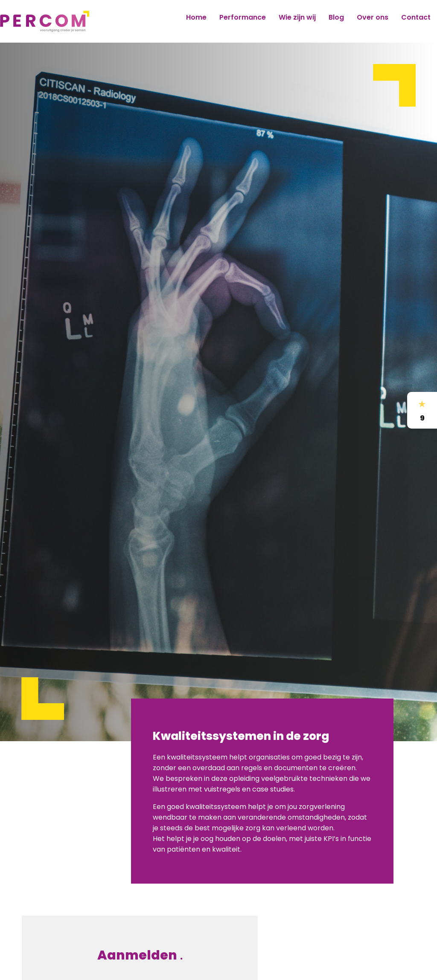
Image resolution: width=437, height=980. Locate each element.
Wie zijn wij (297, 17)
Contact (416, 17)
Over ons (373, 17)
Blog (336, 17)
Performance (243, 17)
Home (196, 17)
